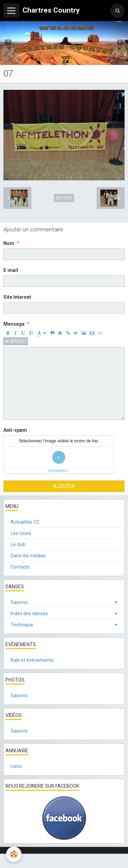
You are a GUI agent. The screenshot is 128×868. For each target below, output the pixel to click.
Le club (18, 544)
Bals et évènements (32, 660)
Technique (22, 625)
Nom (9, 243)
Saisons (19, 602)
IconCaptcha (57, 471)
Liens (16, 766)
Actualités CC (25, 522)
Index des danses (29, 613)
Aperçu (16, 341)
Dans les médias (28, 556)
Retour (64, 198)
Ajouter (64, 486)
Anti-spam (15, 430)
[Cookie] (14, 854)
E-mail (11, 270)
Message (14, 324)
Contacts (20, 567)
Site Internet (17, 297)
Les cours (21, 533)
